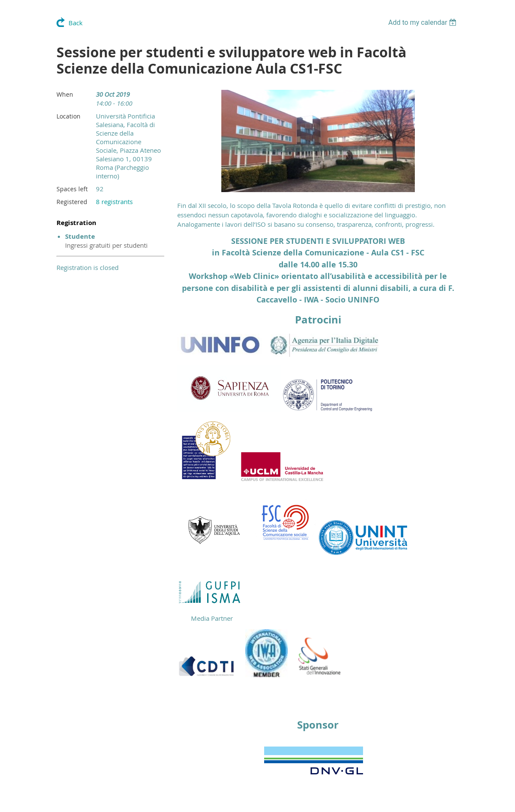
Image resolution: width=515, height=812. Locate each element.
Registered (72, 202)
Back (76, 23)
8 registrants (114, 202)
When (65, 94)
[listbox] (424, 22)
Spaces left (72, 189)
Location (68, 116)
